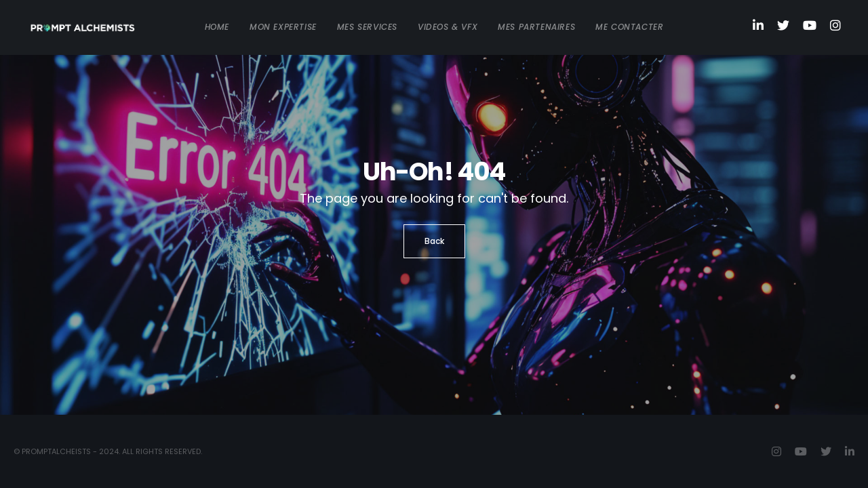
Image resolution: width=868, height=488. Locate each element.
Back (434, 241)
